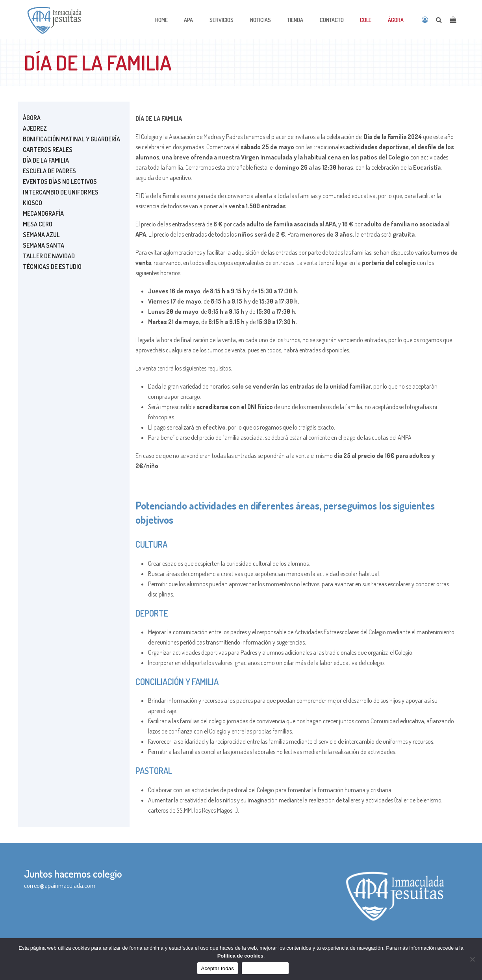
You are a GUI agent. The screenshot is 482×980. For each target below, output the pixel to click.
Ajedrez (35, 128)
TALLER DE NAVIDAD (49, 256)
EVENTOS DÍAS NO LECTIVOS (60, 182)
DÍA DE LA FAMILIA (46, 160)
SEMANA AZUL (41, 235)
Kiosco (32, 203)
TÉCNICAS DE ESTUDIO (52, 267)
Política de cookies (240, 956)
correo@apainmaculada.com (60, 886)
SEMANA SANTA (44, 245)
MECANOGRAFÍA (43, 213)
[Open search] (439, 20)
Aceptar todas (218, 968)
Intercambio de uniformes (61, 192)
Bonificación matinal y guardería (71, 139)
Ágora (32, 118)
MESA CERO (38, 224)
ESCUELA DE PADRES (49, 171)
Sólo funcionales (265, 968)
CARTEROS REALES (48, 150)
